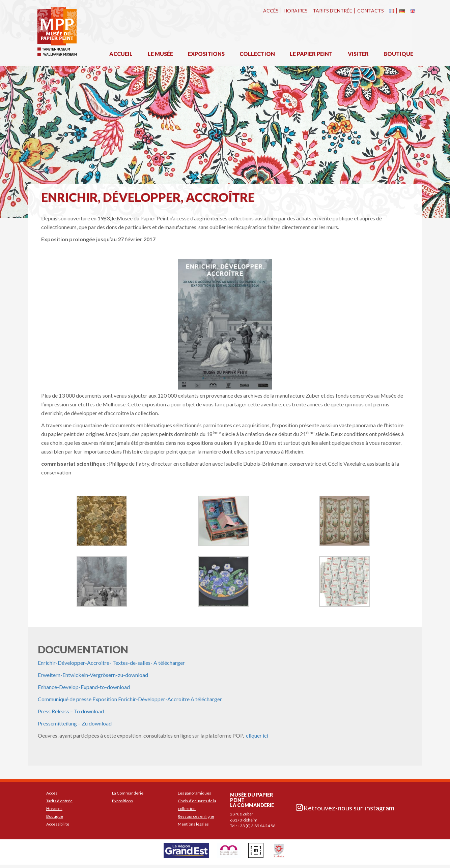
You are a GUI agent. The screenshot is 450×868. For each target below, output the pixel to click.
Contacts (371, 11)
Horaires (296, 11)
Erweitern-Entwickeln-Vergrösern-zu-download (93, 675)
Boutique (398, 54)
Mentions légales (193, 824)
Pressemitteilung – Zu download (75, 723)
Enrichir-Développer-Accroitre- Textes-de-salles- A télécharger (111, 663)
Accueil (121, 54)
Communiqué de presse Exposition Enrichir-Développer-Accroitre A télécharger (130, 699)
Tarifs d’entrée (332, 11)
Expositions (206, 54)
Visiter (358, 54)
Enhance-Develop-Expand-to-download (84, 687)
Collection (257, 54)
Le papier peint (311, 54)
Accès (271, 11)
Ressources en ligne (196, 816)
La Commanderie (128, 793)
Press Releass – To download (71, 711)
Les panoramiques (194, 793)
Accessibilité (58, 824)
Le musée (160, 54)
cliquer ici (257, 735)
